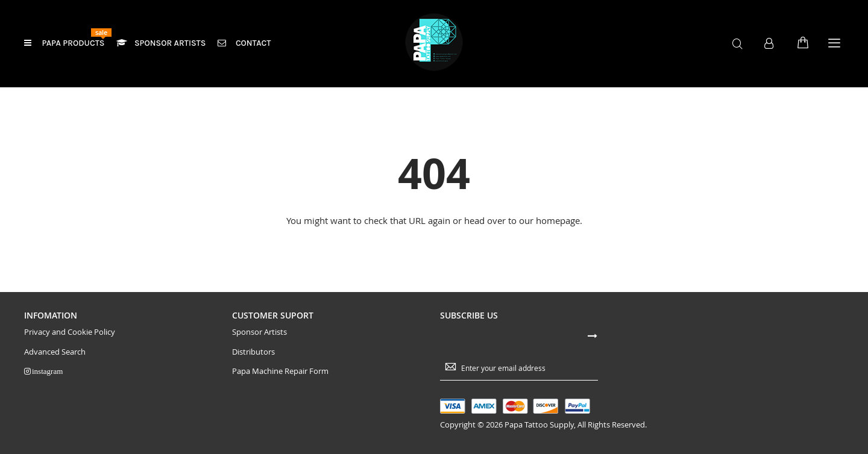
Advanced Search (55, 352)
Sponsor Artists (259, 332)
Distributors (253, 352)
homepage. (559, 220)
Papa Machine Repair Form (280, 371)
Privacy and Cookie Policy (70, 332)
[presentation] (715, 347)
